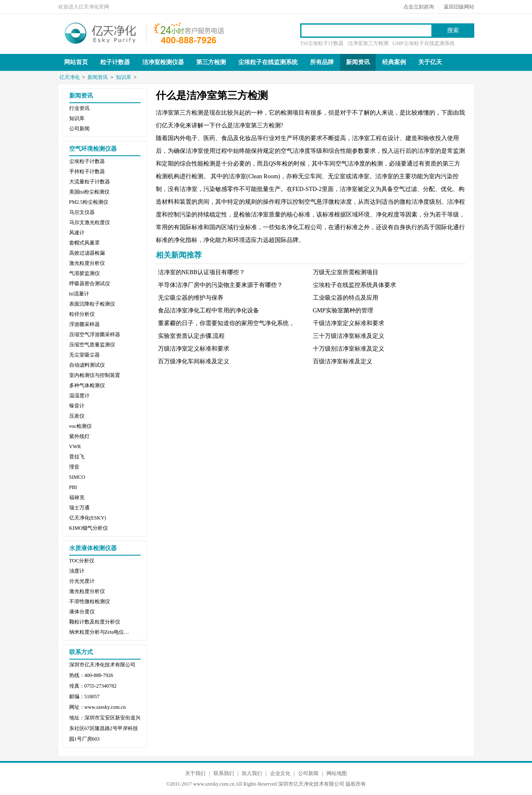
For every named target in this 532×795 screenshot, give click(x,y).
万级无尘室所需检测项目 (346, 272)
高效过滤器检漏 (87, 253)
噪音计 (77, 406)
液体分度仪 (82, 612)
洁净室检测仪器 (163, 62)
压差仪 (77, 416)
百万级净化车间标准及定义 (194, 361)
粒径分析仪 (82, 314)
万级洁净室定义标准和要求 (194, 349)
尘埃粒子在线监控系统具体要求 (355, 285)
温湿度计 (79, 396)
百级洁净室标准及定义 (343, 361)
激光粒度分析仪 (87, 263)
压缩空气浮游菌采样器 (95, 334)
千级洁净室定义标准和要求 (349, 323)
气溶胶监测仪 (84, 273)
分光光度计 (82, 581)
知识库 (124, 77)
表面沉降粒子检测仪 (92, 304)
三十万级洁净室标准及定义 (349, 336)
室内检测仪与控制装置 (95, 375)
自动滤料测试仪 (87, 365)
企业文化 (280, 773)
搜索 (453, 30)
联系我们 (224, 773)
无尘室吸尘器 (84, 355)
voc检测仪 (80, 426)
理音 (74, 467)
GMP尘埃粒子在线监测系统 (424, 43)
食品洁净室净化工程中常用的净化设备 (208, 310)
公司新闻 (79, 129)
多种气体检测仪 (87, 385)
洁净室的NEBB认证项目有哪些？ (201, 272)
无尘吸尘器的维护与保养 (191, 298)
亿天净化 (101, 32)
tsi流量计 (79, 294)
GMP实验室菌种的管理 (343, 310)
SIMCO (77, 477)
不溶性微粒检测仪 (90, 601)
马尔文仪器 (82, 212)
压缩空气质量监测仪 (92, 345)
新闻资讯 (358, 62)
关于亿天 (430, 62)
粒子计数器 (115, 62)
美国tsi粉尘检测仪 (89, 192)
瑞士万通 (79, 508)
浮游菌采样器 (84, 324)
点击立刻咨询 (419, 7)
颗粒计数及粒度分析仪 (95, 622)
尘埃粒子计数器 (87, 161)
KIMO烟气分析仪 (89, 528)
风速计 (77, 233)
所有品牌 (322, 62)
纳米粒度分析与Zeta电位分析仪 (101, 632)
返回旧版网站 (459, 7)
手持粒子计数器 (87, 171)
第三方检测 (211, 62)
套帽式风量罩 (84, 243)
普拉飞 (77, 457)
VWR (75, 447)
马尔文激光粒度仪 (90, 222)
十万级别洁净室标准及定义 (349, 349)
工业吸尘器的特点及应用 (346, 298)
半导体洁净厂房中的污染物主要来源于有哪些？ (220, 285)
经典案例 (394, 62)
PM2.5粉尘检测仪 (89, 202)
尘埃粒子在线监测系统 (268, 62)
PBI (73, 487)
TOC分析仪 (82, 561)
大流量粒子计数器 (90, 182)
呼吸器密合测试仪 (90, 284)
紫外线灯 (79, 436)
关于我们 (195, 773)
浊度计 (77, 571)
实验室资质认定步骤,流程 (191, 336)
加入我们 (252, 773)
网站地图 (337, 773)
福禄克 (77, 497)
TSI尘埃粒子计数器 (322, 43)
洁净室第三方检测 (368, 43)
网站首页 (76, 62)
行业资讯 (79, 108)
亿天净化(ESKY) (88, 518)
